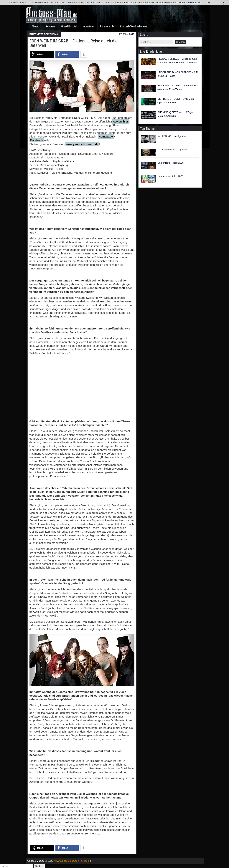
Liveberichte (107, 26)
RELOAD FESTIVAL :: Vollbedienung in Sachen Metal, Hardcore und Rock (177, 61)
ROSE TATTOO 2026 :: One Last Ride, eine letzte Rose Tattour (178, 87)
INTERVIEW (36, 34)
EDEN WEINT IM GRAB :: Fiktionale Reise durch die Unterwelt (73, 43)
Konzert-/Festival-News (134, 26)
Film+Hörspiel (69, 26)
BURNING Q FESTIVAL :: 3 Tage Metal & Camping (175, 114)
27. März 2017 (127, 34)
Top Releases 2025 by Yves (172, 149)
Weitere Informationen (191, 3)
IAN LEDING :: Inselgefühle (172, 136)
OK (209, 3)
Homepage (106, 136)
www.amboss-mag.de (66, 861)
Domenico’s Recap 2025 (170, 163)
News (35, 26)
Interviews (89, 26)
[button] (42, 54)
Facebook (37, 140)
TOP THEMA (51, 34)
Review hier (120, 121)
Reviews (50, 26)
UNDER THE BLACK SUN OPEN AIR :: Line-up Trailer (178, 74)
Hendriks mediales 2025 (170, 176)
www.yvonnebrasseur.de (82, 144)
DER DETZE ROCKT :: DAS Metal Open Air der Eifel (176, 101)
